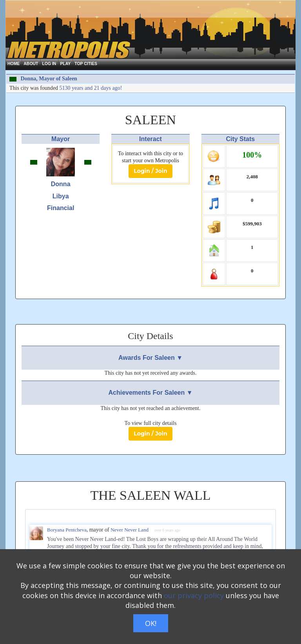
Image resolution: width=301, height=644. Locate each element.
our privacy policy (194, 595)
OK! (151, 623)
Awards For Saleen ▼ (150, 358)
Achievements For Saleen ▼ (150, 393)
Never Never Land (130, 530)
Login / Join (150, 171)
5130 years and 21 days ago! (91, 88)
